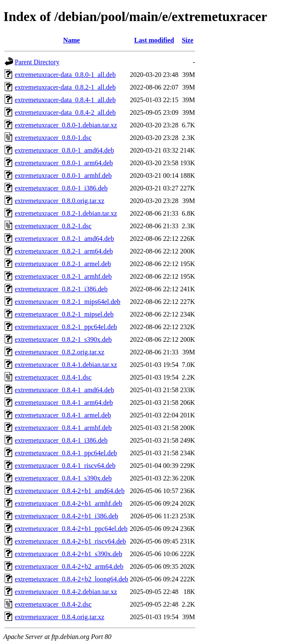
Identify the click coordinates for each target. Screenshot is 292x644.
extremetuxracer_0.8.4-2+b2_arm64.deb (69, 566)
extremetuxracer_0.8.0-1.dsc (53, 138)
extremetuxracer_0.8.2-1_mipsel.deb (64, 314)
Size (188, 40)
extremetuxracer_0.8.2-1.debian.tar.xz (66, 213)
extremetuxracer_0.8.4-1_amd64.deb (64, 390)
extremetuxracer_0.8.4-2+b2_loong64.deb (72, 579)
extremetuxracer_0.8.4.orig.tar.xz (60, 617)
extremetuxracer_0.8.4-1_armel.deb (63, 415)
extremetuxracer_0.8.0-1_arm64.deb (64, 163)
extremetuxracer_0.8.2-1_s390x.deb (63, 339)
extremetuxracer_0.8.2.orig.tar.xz (60, 352)
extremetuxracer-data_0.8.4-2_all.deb (65, 112)
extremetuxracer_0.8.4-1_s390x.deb (63, 478)
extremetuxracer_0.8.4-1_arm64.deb (64, 402)
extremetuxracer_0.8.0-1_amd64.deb (64, 150)
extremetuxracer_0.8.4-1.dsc (53, 377)
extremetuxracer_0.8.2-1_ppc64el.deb (66, 327)
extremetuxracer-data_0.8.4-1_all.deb (65, 100)
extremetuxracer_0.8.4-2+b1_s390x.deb (69, 554)
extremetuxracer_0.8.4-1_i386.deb (61, 440)
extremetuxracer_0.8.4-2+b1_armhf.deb (69, 503)
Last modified (154, 40)
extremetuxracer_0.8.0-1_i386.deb (61, 188)
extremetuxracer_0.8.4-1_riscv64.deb (65, 466)
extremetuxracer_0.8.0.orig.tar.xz (60, 201)
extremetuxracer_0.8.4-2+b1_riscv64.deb (70, 541)
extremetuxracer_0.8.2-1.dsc (53, 226)
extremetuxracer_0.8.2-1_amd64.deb (64, 239)
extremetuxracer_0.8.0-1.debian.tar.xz (66, 125)
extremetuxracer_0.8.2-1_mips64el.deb (68, 302)
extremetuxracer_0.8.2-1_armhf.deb (63, 276)
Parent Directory (37, 62)
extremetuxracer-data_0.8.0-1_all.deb (65, 75)
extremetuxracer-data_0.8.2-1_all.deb (65, 87)
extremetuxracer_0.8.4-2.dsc (53, 604)
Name (72, 40)
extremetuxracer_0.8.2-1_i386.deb (61, 289)
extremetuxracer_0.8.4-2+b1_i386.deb (66, 516)
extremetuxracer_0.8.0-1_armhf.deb (63, 176)
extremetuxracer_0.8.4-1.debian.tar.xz (66, 365)
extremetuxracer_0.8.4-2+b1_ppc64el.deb (71, 529)
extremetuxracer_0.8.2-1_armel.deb (63, 264)
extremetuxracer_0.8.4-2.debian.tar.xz (66, 592)
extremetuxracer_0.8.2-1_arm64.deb (64, 251)
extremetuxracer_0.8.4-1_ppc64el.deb (66, 453)
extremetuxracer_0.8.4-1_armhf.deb (63, 428)
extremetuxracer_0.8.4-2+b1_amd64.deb (70, 491)
